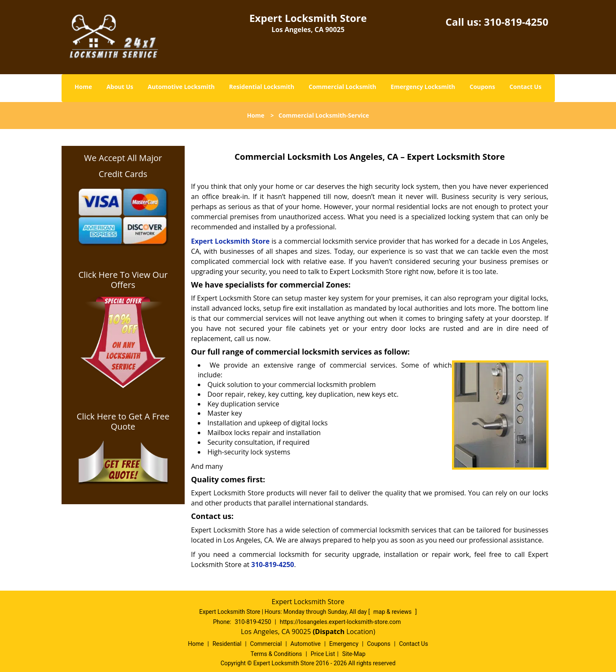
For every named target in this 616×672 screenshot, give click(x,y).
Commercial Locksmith (342, 87)
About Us (120, 87)
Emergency (344, 644)
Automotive (306, 644)
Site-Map (354, 654)
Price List (323, 654)
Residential (227, 644)
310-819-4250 (516, 22)
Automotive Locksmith (181, 87)
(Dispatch (330, 632)
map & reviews (393, 612)
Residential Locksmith (262, 87)
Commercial (266, 644)
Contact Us (525, 87)
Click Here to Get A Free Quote (123, 422)
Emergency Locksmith (423, 87)
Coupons (482, 87)
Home (83, 87)
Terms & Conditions (276, 654)
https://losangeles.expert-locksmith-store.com (340, 622)
